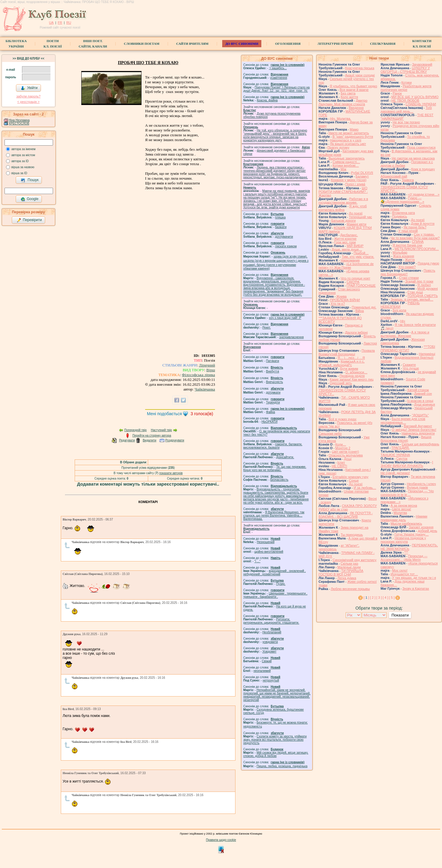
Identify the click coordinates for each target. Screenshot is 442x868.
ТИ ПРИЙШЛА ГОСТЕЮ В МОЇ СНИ (341, 573)
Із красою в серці (420, 401)
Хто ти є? (338, 304)
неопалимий (262, 671)
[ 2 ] (373, 598)
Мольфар (400, 252)
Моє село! (400, 570)
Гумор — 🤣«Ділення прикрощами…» (402, 200)
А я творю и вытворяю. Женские (405, 334)
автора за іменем (23, 149)
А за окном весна (404, 505)
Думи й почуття (423, 224)
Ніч (403, 321)
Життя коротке (346, 239)
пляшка (280, 217)
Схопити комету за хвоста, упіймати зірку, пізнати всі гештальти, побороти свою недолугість (275, 740)
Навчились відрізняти (418, 433)
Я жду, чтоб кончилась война (343, 208)
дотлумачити (284, 237)
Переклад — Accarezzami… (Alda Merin (404, 558)
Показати (400, 615)
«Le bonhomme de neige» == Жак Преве (346, 266)
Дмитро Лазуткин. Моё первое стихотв (343, 102)
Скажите (409, 365)
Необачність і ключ (421, 484)
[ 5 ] (392, 598)
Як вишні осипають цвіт (348, 144)
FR (60, 23)
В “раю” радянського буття (353, 137)
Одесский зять (341, 383)
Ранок (397, 93)
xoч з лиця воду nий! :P (285, 318)
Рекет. (266, 327)
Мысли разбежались (406, 524)
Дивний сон (423, 394)
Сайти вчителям (192, 44)
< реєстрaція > (28, 102)
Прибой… (361, 253)
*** (406, 552)
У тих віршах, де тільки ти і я (414, 578)
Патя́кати (273, 361)
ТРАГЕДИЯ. (400, 448)
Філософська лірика (198, 375)
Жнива (341, 296)
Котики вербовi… (346, 165)
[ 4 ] (385, 598)
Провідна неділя (352, 376)
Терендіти (273, 402)
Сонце (354, 480)
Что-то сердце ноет (355, 278)
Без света (348, 93)
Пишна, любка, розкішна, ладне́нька (282, 766)
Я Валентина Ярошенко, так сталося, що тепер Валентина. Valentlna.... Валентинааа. (274, 516)
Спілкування (383, 44)
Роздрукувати (175, 440)
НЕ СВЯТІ (339, 466)
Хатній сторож (418, 390)
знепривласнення (291, 337)
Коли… (341, 444)
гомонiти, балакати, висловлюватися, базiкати (273, 446)
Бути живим (349, 369)
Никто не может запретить (349, 133)
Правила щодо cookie (221, 840)
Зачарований (422, 64)
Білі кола (399, 310)
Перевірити (29, 220)
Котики (406, 82)
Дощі (348, 459)
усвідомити (270, 642)
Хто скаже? (407, 267)
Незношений (266, 542)
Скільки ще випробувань (420, 444)
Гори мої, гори (345, 242)
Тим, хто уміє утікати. (358, 257)
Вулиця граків (417, 487)
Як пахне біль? (415, 227)
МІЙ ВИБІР (355, 246)
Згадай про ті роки (419, 281)
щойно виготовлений (269, 552)
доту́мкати (273, 392)
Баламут (362, 176)
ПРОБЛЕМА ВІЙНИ (345, 300)
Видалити (149, 440)
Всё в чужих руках (342, 419)
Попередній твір (135, 430)
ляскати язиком (286, 246)
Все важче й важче (354, 90)
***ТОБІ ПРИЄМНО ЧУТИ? (408, 348)
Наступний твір (161, 430)
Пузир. (281, 584)
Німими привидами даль (404, 518)
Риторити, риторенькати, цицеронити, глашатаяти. (271, 621)
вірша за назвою (23, 167)
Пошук (30, 180)
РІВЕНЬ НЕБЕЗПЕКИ (400, 305)
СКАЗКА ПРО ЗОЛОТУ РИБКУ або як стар (348, 508)
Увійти (29, 88)
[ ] (366, 598)
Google (30, 199)
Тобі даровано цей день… (406, 110)
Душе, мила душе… (347, 249)
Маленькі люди (349, 567)
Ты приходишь (352, 535)
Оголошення (288, 44)
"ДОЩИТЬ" (420, 415)
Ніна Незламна (19, 120)
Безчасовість (279, 480)
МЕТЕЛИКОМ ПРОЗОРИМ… (417, 249)
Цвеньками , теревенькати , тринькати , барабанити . (275, 595)
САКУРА (353, 282)
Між (343, 169)
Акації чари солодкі (360, 75)
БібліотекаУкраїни (16, 44)
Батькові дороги (343, 221)
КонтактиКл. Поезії (422, 44)
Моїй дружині (428, 289)
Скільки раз (349, 564)
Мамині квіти (357, 224)
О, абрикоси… (356, 372)
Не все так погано (406, 122)
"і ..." (257, 561)
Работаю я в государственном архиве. (343, 201)
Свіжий (267, 661)
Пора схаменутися (421, 147)
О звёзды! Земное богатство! (414, 430)
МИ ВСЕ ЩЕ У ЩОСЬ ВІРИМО (415, 97)
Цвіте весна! (402, 509)
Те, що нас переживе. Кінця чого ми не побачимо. (275, 468)
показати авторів (171, 473)
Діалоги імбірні (356, 332)
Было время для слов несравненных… (403, 421)
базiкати (281, 227)
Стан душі (415, 292)
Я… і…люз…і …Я (351, 358)
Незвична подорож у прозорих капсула (403, 540)
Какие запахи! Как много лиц (352, 379)
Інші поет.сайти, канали (93, 44)
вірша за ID (19, 173)
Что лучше (411, 368)
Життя (410, 260)
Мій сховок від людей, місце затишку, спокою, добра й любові (276, 754)
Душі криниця (425, 404)
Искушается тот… (404, 574)
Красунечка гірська (360, 68)
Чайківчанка (205, 389)
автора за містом (23, 155)
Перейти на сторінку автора (152, 436)
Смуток (402, 459)
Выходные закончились (347, 158)
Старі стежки (409, 278)
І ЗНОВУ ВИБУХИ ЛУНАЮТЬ (407, 464)
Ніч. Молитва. (341, 119)
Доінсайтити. (285, 457)
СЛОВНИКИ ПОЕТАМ (142, 44)
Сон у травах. (424, 234)
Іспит (341, 462)
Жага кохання (403, 256)
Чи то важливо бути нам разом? (415, 238)
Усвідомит (269, 652)
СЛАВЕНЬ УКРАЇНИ (421, 104)
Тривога (408, 180)
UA (51, 23)
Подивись (400, 216)
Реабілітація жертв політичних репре (406, 88)
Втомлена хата (403, 213)
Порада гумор (428, 263)
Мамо (354, 129)
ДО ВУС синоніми (242, 44)
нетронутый (271, 680)
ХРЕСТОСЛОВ (19, 124)
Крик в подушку (423, 169)
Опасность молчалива (346, 455)
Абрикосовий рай (394, 176)
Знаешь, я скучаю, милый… (412, 299)
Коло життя (349, 97)
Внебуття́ (273, 371)
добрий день (427, 531)
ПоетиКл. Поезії (53, 44)
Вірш (211, 370)
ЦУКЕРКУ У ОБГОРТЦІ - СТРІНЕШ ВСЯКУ (405, 70)
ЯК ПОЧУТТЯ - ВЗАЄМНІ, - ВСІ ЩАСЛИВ (346, 515)
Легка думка (347, 578)
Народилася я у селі (346, 140)
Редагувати (127, 440)
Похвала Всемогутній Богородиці (347, 352)
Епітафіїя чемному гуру (351, 477)
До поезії (356, 213)
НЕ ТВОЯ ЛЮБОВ (405, 100)
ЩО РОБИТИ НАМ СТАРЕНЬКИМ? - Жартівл (343, 192)
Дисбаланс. (349, 235)
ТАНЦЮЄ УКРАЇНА (395, 455)
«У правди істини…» (424, 194)
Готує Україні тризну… (412, 534)
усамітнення (279, 78)
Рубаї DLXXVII (362, 173)
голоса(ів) (202, 414)
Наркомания (350, 260)
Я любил (424, 285)
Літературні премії (335, 44)
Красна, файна (267, 100)
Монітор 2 (343, 448)
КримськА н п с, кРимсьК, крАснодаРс (342, 363)
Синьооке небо (330, 434)
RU (69, 23)
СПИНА (418, 242)
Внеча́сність (275, 382)
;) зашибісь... (278, 68)
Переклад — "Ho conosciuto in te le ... (407, 493)
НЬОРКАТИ (270, 422)
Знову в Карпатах (416, 588)
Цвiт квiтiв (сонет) (345, 452)
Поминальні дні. (364, 307)
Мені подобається (164, 414)
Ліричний (207, 365)
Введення (356, 108)
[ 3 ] (379, 598)
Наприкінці (427, 354)
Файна (271, 412)
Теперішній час (361, 217)
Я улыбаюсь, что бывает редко (353, 86)
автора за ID (20, 161)
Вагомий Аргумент (418, 426)
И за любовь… (365, 488)
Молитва (400, 513)
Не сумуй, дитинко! (395, 473)
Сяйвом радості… (346, 162)
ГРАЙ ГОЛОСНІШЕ (361, 286)
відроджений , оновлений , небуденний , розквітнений (274, 573)
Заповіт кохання (421, 527)
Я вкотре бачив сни (407, 245)
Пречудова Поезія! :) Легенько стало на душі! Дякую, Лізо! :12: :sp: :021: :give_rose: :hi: (276, 89)
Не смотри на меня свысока (413, 158)
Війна (360, 311)
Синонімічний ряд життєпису (355, 560)
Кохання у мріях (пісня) (349, 180)
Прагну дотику (338, 147)
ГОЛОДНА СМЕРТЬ (423, 296)
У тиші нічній (408, 231)
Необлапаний (272, 632)
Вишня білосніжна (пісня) (406, 439)
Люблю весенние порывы (350, 589)
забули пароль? (28, 96)
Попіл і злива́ (355, 184)
